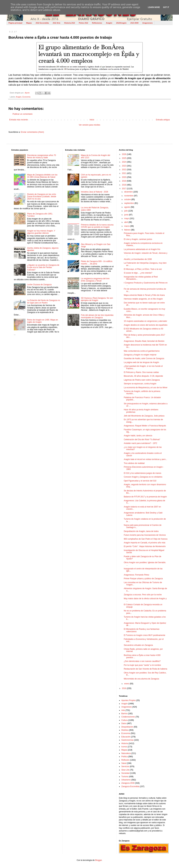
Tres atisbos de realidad (134, 463)
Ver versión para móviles (89, 125)
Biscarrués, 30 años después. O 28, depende (143, 376)
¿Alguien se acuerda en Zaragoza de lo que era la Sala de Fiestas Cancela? (43, 267)
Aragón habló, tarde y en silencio (138, 436)
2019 (124, 181)
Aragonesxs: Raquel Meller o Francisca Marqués (145, 426)
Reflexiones (97, 23)
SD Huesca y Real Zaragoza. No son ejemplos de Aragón (97, 299)
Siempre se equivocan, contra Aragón (140, 384)
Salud (124, 763)
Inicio (92, 120)
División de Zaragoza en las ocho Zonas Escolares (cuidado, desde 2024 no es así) (42, 197)
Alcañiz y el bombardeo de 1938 (138, 259)
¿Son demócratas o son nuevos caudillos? (142, 661)
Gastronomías (127, 740)
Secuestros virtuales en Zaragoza (138, 645)
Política (125, 757)
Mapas (29, 23)
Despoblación (127, 727)
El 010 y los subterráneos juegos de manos (143, 473)
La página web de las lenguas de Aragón (141, 362)
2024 (124, 162)
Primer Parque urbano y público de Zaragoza (143, 579)
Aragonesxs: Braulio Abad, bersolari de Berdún (144, 341)
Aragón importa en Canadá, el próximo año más (145, 543)
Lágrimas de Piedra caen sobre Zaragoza (142, 380)
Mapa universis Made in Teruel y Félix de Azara (144, 295)
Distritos (125, 730)
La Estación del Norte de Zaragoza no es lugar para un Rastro (44, 301)
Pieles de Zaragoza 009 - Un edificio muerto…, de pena (97, 262)
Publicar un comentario (23, 114)
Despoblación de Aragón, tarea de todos (141, 531)
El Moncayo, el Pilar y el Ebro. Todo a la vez (143, 269)
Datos (124, 723)
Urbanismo (126, 780)
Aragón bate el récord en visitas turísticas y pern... (146, 459)
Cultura (125, 720)
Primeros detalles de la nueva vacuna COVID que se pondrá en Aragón (97, 226)
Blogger (99, 860)
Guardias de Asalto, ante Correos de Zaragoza (144, 358)
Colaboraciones (128, 717)
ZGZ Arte (57, 23)
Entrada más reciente (19, 120)
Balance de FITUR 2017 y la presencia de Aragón (145, 497)
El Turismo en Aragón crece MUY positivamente (145, 635)
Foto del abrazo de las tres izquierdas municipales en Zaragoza (97, 316)
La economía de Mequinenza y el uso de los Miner (146, 388)
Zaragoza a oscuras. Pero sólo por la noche (143, 595)
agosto (127, 207)
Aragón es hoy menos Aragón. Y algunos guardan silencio (41, 232)
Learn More (154, 7)
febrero (128, 230)
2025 (124, 158)
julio (126, 211)
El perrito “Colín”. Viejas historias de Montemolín (145, 546)
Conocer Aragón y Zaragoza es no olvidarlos (143, 477)
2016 (124, 688)
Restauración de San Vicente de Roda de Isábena (146, 669)
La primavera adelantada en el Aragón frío (142, 249)
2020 (124, 177)
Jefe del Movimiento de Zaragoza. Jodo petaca (144, 416)
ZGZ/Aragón (121, 23)
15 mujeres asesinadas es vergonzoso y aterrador (145, 321)
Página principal (15, 23)
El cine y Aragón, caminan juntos (138, 239)
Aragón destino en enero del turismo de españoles (146, 325)
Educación (126, 737)
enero (127, 684)
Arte (123, 710)
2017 (124, 189)
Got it (166, 7)
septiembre (129, 203)
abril (126, 222)
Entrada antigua (163, 120)
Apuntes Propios (129, 700)
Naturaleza (126, 753)
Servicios (125, 766)
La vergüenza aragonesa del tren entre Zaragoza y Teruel (95, 280)
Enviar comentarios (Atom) (32, 132)
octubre (128, 199)
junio (127, 215)
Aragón (109, 23)
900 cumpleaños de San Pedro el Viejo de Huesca (146, 539)
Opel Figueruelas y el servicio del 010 (140, 481)
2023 (124, 166)
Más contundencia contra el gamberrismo (142, 351)
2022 (124, 170)
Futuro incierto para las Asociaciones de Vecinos (145, 535)
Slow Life (125, 770)
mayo (127, 218)
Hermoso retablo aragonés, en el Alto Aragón (143, 299)
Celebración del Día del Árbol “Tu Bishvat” (142, 440)
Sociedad (125, 773)
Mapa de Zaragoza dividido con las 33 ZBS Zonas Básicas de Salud (42, 176)
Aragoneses (148, 23)
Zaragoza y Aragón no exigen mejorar (140, 355)
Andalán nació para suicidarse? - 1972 (141, 443)
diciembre (129, 192)
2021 (124, 173)
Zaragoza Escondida (130, 786)
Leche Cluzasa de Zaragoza (39, 285)
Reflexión (125, 760)
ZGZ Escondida (42, 23)
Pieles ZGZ (84, 23)
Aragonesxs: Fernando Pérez (137, 575)
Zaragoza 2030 (128, 783)
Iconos (124, 747)
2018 (124, 185)
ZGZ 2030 (134, 23)
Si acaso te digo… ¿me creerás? (138, 273)
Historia (125, 743)
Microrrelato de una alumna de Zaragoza (141, 679)
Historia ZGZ (70, 23)
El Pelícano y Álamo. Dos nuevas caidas (141, 372)
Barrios (124, 714)
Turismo (125, 777)
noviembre (129, 196)
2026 (124, 154)
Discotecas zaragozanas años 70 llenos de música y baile (42, 156)
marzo (127, 226)
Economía (26, 97)
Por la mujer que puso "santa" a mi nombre (142, 665)
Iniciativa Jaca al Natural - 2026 (94, 192)
